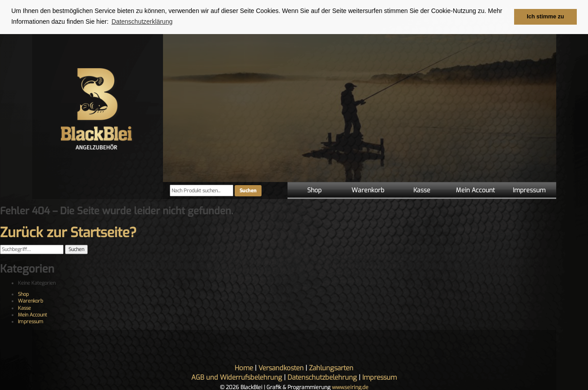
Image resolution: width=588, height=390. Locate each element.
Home (244, 368)
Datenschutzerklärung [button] (142, 22)
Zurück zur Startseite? (68, 233)
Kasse (422, 190)
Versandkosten (281, 368)
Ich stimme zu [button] (545, 17)
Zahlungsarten (331, 368)
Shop (314, 190)
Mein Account (475, 190)
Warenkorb (368, 190)
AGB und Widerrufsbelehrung (237, 377)
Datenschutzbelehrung (322, 377)
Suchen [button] (76, 249)
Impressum (529, 190)
